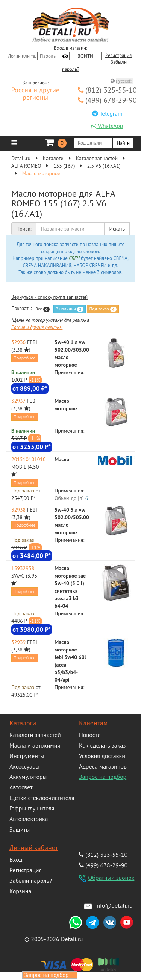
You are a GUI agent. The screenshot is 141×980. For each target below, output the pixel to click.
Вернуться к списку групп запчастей (49, 297)
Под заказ (103, 309)
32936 (18, 342)
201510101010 (29, 459)
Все (42, 309)
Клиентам (93, 723)
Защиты (20, 829)
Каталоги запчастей (35, 735)
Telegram (107, 113)
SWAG (18, 576)
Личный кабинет (34, 848)
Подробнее (25, 358)
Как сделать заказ (102, 745)
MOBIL (19, 467)
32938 (18, 510)
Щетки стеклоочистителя (42, 798)
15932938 (23, 568)
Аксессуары (24, 766)
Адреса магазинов (103, 766)
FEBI (32, 342)
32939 (18, 642)
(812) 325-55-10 (107, 90)
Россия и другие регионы (35, 94)
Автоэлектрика (29, 819)
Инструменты (27, 756)
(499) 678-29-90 (107, 100)
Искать (117, 229)
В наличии (70, 309)
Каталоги (23, 723)
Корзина (20, 891)
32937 (18, 401)
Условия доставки (102, 756)
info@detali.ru (114, 905)
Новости (90, 735)
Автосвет (21, 787)
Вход (16, 859)
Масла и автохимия (35, 745)
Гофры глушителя (32, 808)
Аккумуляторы (28, 777)
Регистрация (118, 55)
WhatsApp (107, 126)
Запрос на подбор (103, 777)
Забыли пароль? (31, 881)
